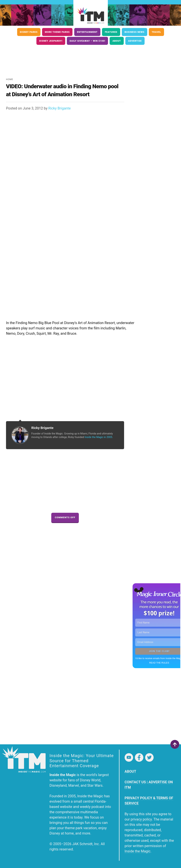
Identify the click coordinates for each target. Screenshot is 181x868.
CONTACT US (135, 782)
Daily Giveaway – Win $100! (87, 41)
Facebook (139, 757)
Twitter (149, 757)
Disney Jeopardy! (51, 41)
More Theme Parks (57, 32)
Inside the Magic (138, 851)
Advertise (135, 41)
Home (10, 79)
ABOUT (130, 771)
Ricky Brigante (59, 108)
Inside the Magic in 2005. (99, 437)
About (117, 41)
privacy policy (141, 819)
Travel (156, 32)
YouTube (129, 757)
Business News (135, 32)
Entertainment (87, 32)
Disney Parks (29, 32)
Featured (111, 32)
